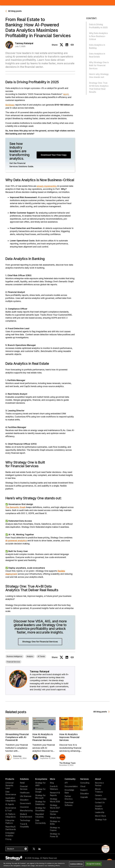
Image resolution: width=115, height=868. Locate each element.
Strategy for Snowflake (40, 809)
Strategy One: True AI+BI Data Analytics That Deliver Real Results (99, 87)
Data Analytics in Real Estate (97, 55)
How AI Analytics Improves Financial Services (69, 737)
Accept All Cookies (94, 864)
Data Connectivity (40, 822)
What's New (55, 818)
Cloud (83, 786)
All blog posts (14, 11)
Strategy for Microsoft (40, 797)
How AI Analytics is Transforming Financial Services (43, 737)
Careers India (101, 799)
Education (24, 800)
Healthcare (25, 793)
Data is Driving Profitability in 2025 (98, 26)
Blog (52, 783)
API (66, 783)
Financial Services (24, 788)
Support (84, 790)
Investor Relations (99, 807)
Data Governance (11, 793)
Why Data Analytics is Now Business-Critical (98, 36)
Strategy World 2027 (55, 806)
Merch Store (100, 816)
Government (25, 803)
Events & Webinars (54, 788)
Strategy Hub (101, 819)
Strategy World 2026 (55, 800)
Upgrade (84, 797)
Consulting (85, 783)
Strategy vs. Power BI (55, 835)
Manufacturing (26, 810)
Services (85, 779)
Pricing (8, 839)
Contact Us (100, 802)
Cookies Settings (76, 864)
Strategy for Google (40, 790)
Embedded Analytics (10, 834)
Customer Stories (54, 813)
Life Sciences (26, 796)
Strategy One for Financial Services (40, 642)
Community (70, 779)
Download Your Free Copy (54, 155)
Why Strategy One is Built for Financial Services (99, 65)
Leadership (100, 812)
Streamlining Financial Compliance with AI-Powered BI (17, 737)
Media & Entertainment (26, 815)
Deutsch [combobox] (11, 849)
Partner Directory (69, 798)
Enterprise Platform (10, 822)
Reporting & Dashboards (11, 828)
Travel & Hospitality (24, 825)
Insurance (24, 807)
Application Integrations (10, 799)
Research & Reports (55, 794)
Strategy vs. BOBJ (55, 823)
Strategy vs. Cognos (55, 829)
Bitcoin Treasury (99, 790)
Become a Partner (99, 784)
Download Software (69, 804)
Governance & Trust (11, 809)
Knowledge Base (69, 791)
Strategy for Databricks (40, 803)
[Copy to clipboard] (72, 45)
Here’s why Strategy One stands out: (99, 76)
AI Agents (10, 804)
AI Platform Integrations (10, 815)
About (98, 779)
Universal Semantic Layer (9, 785)
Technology (25, 820)
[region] (57, 864)
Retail (22, 783)
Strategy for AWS (40, 784)
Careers (98, 795)
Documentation (71, 786)
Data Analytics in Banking (97, 46)
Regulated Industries (39, 815)
